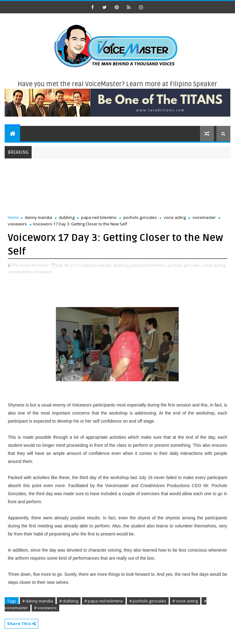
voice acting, (215, 265)
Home (13, 217)
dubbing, (121, 265)
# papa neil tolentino (104, 601)
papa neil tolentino (99, 217)
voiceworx (17, 224)
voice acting (175, 217)
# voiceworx (45, 608)
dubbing (67, 217)
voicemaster (204, 217)
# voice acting (185, 601)
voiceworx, (43, 272)
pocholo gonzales (140, 217)
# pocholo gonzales (148, 601)
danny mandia (38, 217)
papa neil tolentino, (149, 265)
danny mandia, (98, 265)
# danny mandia (38, 601)
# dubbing (69, 601)
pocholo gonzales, (185, 265)
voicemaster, (20, 272)
